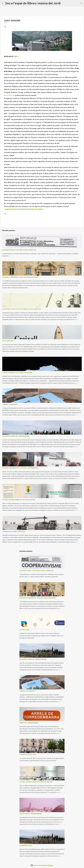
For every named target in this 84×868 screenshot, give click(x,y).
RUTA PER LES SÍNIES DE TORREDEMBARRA (16, 436)
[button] (5, 27)
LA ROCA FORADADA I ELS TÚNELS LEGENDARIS (17, 373)
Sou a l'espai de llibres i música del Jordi (33, 3)
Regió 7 (16, 56)
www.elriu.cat (9, 95)
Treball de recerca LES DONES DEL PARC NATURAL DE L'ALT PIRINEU (24, 209)
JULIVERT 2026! (24, 630)
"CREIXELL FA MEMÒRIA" (10, 404)
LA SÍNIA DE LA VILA (26, 845)
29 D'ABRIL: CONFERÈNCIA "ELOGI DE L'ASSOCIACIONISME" (21, 277)
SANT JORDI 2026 (8, 341)
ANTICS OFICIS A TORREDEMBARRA (31, 814)
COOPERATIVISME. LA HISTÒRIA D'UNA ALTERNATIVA (19, 250)
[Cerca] (63, 3)
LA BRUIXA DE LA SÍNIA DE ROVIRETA (14, 532)
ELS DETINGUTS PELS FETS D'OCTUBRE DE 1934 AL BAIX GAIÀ (22, 309)
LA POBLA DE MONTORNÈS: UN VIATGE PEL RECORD (19, 500)
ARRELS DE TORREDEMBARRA (29, 723)
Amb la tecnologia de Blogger (42, 865)
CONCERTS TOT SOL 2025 (28, 755)
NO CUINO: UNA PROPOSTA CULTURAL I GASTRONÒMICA (20, 468)
